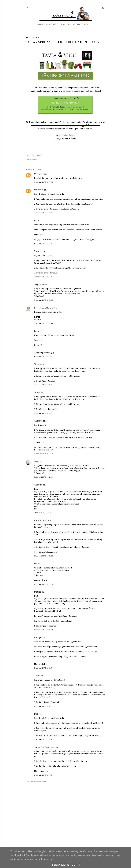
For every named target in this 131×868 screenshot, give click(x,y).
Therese (38, 364)
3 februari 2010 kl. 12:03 (44, 300)
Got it (76, 865)
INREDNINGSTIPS (56, 24)
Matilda (38, 592)
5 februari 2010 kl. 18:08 (44, 556)
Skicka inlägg (37, 155)
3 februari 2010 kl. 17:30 (44, 357)
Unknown (39, 174)
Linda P (38, 331)
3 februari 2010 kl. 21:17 (43, 385)
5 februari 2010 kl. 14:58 (43, 513)
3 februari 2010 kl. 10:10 (43, 182)
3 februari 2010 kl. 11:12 (43, 244)
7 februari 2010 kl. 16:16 (43, 739)
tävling (34, 159)
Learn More (60, 865)
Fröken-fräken (68, 135)
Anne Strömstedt (43, 520)
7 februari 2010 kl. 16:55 (43, 775)
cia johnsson (40, 285)
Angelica (38, 421)
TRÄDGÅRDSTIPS (74, 24)
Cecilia (37, 676)
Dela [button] (28, 155)
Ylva (36, 461)
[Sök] (103, 8)
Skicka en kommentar (36, 781)
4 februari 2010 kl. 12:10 (43, 454)
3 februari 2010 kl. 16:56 (43, 323)
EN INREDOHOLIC (43, 308)
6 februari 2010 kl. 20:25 (44, 584)
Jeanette (38, 251)
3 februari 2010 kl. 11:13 (43, 277)
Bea (36, 714)
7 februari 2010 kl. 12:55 (43, 668)
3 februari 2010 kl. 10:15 (43, 213)
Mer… (87, 24)
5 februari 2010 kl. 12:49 (43, 477)
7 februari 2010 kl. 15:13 (43, 706)
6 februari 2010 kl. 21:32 (43, 630)
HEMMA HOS (40, 24)
